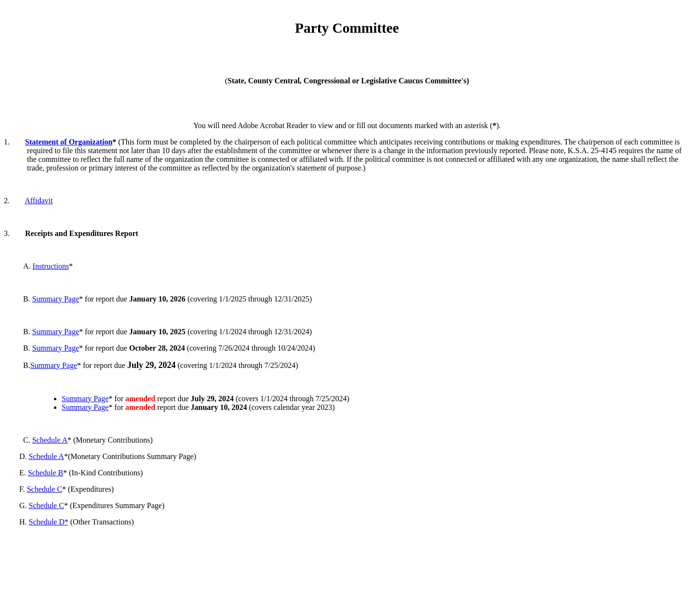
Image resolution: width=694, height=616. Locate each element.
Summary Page (56, 299)
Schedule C (45, 489)
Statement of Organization (69, 142)
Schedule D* (49, 522)
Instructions (51, 266)
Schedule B (46, 473)
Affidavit (39, 201)
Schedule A (50, 440)
